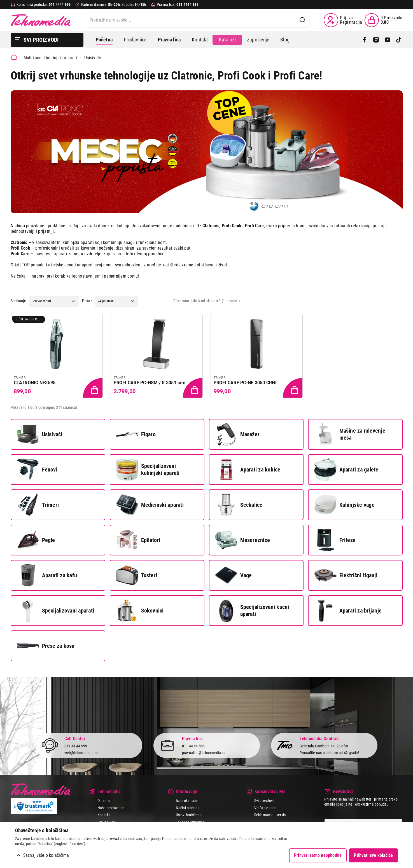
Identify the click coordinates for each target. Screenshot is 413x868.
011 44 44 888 (193, 746)
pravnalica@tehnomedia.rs (204, 753)
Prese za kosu (46, 646)
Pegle (36, 540)
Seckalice (239, 505)
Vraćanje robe (265, 808)
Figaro (136, 434)
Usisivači (40, 434)
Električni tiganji (346, 575)
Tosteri (137, 575)
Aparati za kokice (248, 470)
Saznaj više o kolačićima (46, 855)
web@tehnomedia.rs (81, 753)
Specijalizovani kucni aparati (252, 611)
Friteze (335, 540)
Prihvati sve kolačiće (373, 855)
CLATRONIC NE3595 (35, 383)
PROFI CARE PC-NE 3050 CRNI (245, 383)
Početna (104, 40)
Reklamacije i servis (270, 815)
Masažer (237, 434)
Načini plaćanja (188, 808)
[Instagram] (376, 40)
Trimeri (38, 505)
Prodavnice (135, 40)
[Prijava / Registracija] (343, 20)
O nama (104, 801)
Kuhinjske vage (344, 505)
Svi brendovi (264, 801)
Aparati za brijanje (348, 611)
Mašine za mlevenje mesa (350, 434)
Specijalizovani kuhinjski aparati (148, 470)
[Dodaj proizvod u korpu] (93, 388)
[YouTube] (387, 40)
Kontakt (200, 40)
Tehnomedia (41, 20)
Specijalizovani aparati (56, 611)
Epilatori (138, 540)
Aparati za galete (346, 470)
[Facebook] (364, 40)
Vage (234, 575)
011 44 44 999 (76, 746)
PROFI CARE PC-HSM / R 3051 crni (150, 383)
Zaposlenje (258, 40)
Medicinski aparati (150, 505)
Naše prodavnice (111, 808)
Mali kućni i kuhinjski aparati (50, 58)
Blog (285, 40)
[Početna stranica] (14, 57)
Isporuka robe (187, 801)
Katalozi (227, 40)
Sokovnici (140, 611)
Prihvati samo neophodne (318, 855)
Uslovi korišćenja (189, 815)
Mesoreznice (243, 540)
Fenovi (37, 470)
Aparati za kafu (47, 575)
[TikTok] (399, 40)
